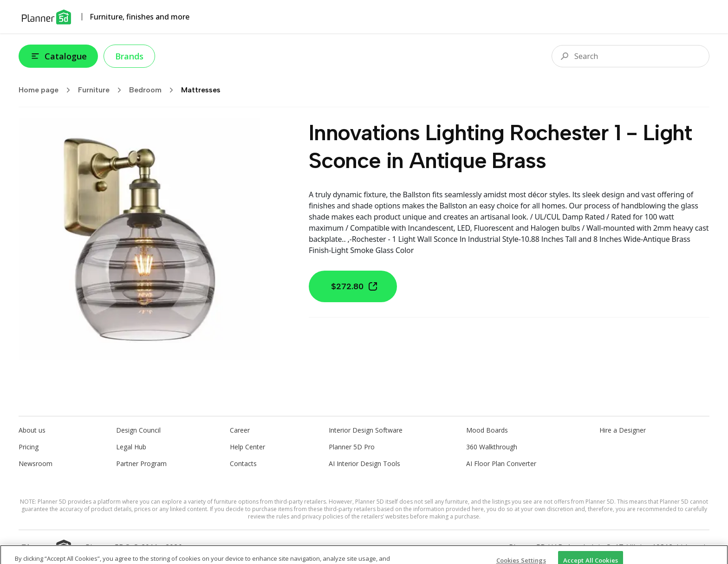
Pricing (29, 447)
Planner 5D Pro (352, 447)
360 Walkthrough (492, 447)
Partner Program (141, 464)
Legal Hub (131, 447)
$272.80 (355, 286)
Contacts (243, 464)
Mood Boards (487, 430)
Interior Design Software (366, 430)
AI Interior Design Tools (364, 464)
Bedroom (154, 90)
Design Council (138, 430)
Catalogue (58, 56)
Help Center (247, 447)
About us (32, 430)
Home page (47, 90)
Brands (129, 56)
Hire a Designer (623, 430)
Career (240, 430)
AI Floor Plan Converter (501, 464)
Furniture (103, 90)
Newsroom (36, 464)
